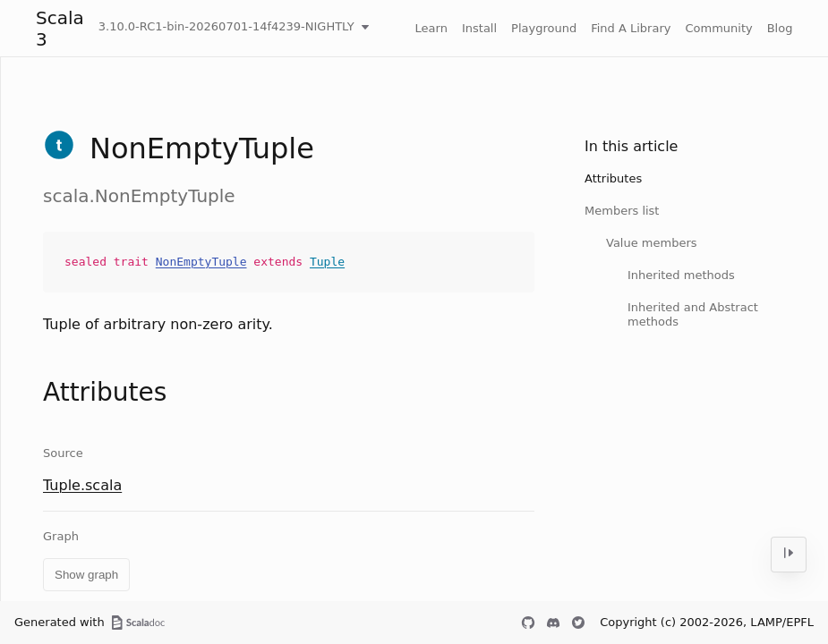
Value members (652, 243)
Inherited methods (681, 275)
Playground (544, 28)
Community (718, 28)
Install (479, 28)
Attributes (613, 178)
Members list (622, 211)
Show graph (86, 575)
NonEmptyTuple (201, 262)
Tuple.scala (82, 485)
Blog (780, 28)
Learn (431, 28)
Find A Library (631, 28)
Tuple (327, 262)
